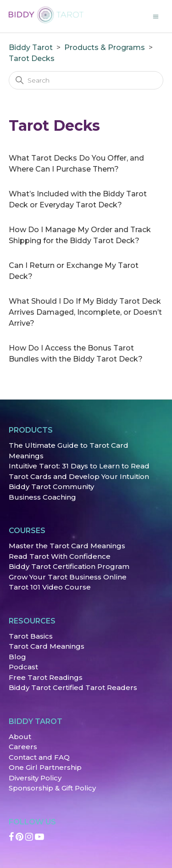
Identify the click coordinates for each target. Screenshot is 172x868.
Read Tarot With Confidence (60, 556)
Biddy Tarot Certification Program (69, 566)
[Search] (86, 80)
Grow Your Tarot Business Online (68, 577)
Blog (17, 657)
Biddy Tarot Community (51, 487)
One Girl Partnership (45, 767)
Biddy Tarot (31, 47)
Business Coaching (42, 497)
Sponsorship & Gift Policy (52, 788)
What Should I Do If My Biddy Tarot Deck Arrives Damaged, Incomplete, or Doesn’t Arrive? (85, 312)
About (20, 737)
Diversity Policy (35, 778)
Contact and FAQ (39, 757)
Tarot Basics (31, 636)
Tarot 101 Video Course (50, 587)
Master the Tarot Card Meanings (67, 546)
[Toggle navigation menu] (156, 16)
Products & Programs (105, 47)
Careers (23, 747)
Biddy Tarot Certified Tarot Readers (73, 687)
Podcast (23, 667)
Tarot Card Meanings (47, 646)
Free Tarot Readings (46, 677)
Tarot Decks (32, 58)
